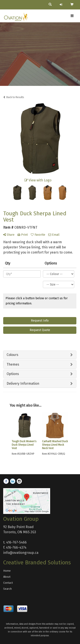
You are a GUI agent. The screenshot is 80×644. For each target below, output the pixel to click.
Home (7, 571)
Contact (8, 583)
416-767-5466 (16, 542)
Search (7, 589)
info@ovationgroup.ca (21, 553)
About (7, 577)
